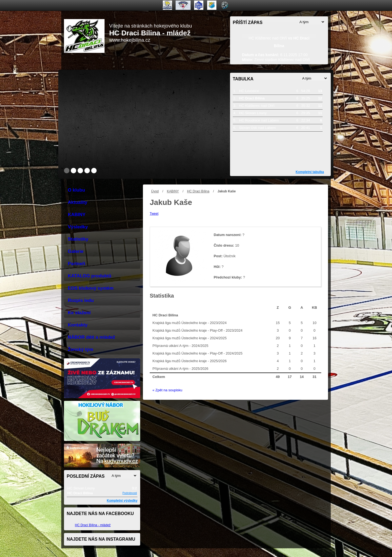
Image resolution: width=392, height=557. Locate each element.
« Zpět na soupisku (167, 390)
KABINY (173, 191)
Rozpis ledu (81, 300)
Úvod (155, 191)
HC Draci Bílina (198, 191)
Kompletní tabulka (310, 172)
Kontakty (78, 325)
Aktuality (78, 202)
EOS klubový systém (91, 288)
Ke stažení (79, 313)
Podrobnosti (130, 493)
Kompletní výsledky (122, 501)
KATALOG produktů (90, 276)
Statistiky (78, 239)
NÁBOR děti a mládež (91, 337)
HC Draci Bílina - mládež (93, 525)
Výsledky (78, 227)
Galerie (76, 251)
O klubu (76, 190)
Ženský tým (81, 349)
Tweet (154, 214)
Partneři (76, 264)
